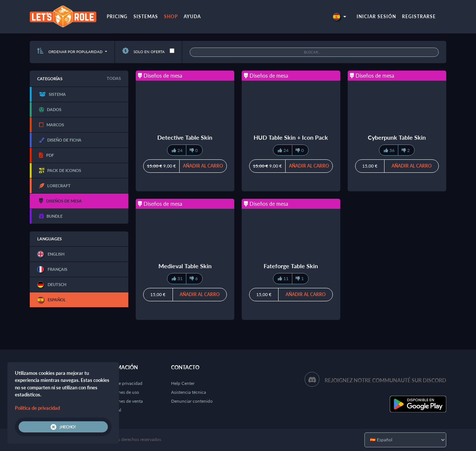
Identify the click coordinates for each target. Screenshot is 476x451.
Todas (114, 78)
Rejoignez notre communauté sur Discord (385, 380)
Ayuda (192, 17)
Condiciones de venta (122, 401)
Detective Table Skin (185, 137)
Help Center (183, 383)
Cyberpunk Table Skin (397, 137)
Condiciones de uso (120, 392)
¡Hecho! (63, 427)
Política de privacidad (121, 383)
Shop (171, 17)
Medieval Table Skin (185, 266)
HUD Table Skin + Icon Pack (291, 137)
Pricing (117, 17)
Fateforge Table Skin (291, 266)
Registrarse (419, 17)
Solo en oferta (144, 52)
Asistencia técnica (189, 392)
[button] (340, 17)
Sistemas (146, 17)
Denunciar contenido (192, 401)
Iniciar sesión (376, 17)
